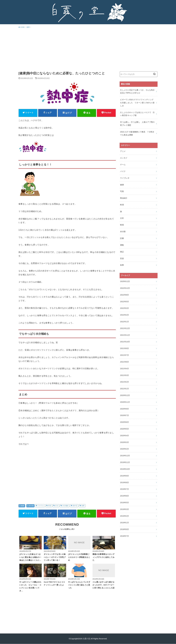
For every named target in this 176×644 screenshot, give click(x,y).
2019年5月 (124, 503)
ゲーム (123, 165)
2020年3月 (124, 442)
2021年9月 (124, 348)
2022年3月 (124, 308)
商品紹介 (124, 198)
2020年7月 (124, 415)
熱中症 (75, 506)
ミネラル (41, 506)
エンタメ (124, 158)
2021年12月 (125, 328)
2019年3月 (124, 509)
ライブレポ (125, 178)
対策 (50, 506)
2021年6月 (124, 362)
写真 (122, 191)
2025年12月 (125, 281)
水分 (57, 506)
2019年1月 (124, 523)
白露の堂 (86, 639)
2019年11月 (125, 462)
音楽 (122, 258)
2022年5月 (124, 302)
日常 (122, 218)
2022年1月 (124, 322)
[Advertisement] (88, 49)
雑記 (122, 252)
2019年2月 (124, 516)
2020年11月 (125, 402)
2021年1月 (124, 389)
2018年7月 (124, 536)
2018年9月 (124, 529)
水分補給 (65, 506)
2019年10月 (125, 469)
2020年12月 (125, 395)
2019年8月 (124, 482)
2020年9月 (124, 409)
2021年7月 (124, 355)
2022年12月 (125, 288)
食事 (83, 506)
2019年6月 (124, 496)
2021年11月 (125, 335)
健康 (23, 506)
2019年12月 (125, 456)
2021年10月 (125, 342)
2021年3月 (124, 375)
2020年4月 (124, 436)
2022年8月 (124, 295)
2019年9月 (124, 476)
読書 (122, 238)
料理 (122, 205)
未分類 (31, 506)
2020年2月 (124, 449)
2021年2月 (124, 382)
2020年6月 (124, 422)
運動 (122, 245)
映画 (122, 225)
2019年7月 (124, 489)
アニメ (123, 151)
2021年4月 (124, 369)
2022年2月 (124, 315)
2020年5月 (124, 429)
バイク (123, 171)
